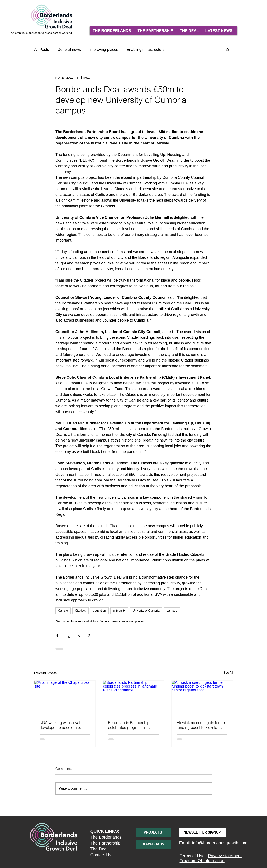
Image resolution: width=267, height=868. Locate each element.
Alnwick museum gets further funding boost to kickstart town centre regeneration (201, 725)
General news (69, 50)
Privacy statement (225, 856)
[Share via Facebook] (57, 636)
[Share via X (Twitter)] (68, 636)
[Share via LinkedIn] (78, 636)
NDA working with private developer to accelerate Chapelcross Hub (61, 725)
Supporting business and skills (76, 621)
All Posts (42, 50)
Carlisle (63, 611)
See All (228, 673)
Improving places (104, 50)
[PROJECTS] (153, 832)
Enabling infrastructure (146, 50)
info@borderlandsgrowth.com (220, 843)
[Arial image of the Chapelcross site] (65, 698)
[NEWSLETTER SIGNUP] (203, 832)
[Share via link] (88, 636)
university (119, 611)
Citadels (80, 611)
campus (172, 611)
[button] (228, 50)
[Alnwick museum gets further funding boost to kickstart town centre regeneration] (202, 698)
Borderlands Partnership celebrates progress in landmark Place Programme (132, 725)
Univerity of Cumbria (146, 611)
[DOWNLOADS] (153, 844)
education (99, 611)
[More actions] (209, 78)
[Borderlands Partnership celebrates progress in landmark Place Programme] (133, 698)
